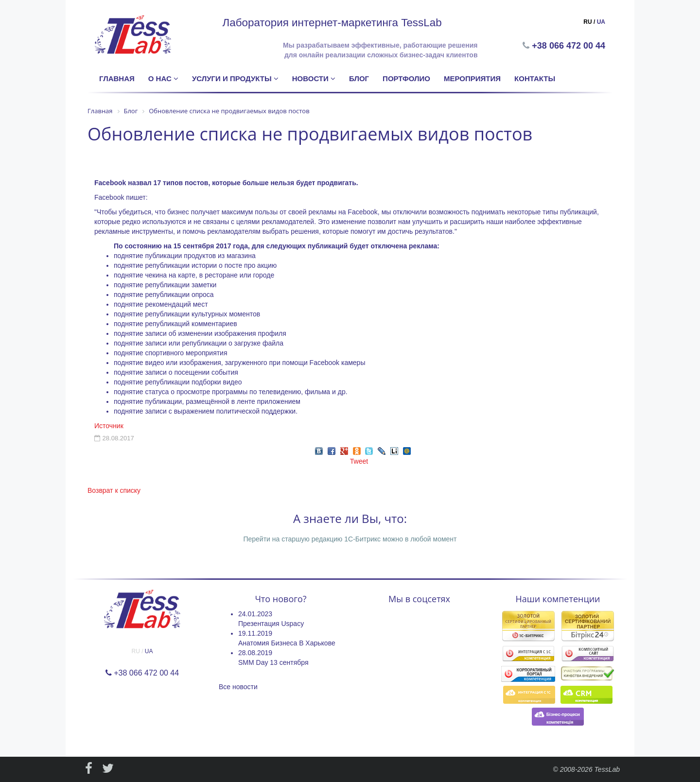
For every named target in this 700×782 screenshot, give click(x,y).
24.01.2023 (255, 614)
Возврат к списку (114, 490)
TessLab (607, 769)
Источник (109, 426)
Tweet (359, 461)
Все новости (238, 687)
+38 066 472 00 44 (569, 46)
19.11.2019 (255, 633)
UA (601, 22)
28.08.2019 (255, 653)
